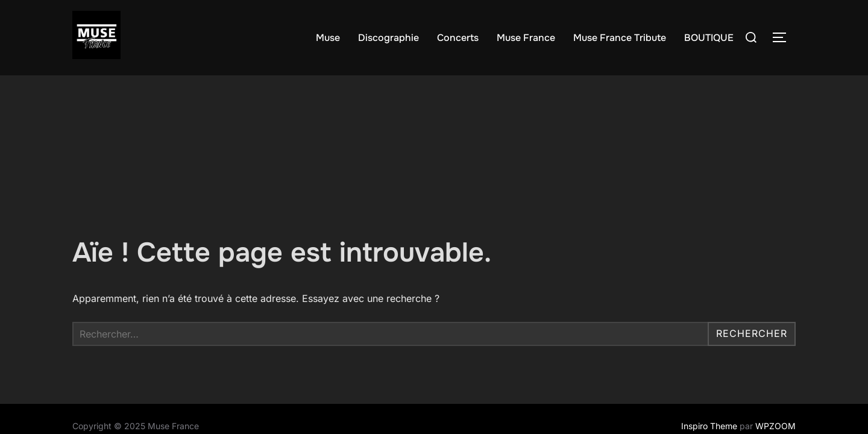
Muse (328, 38)
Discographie (388, 38)
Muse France (526, 38)
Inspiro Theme (709, 351)
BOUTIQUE (709, 38)
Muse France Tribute (620, 38)
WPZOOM (775, 351)
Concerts (458, 38)
